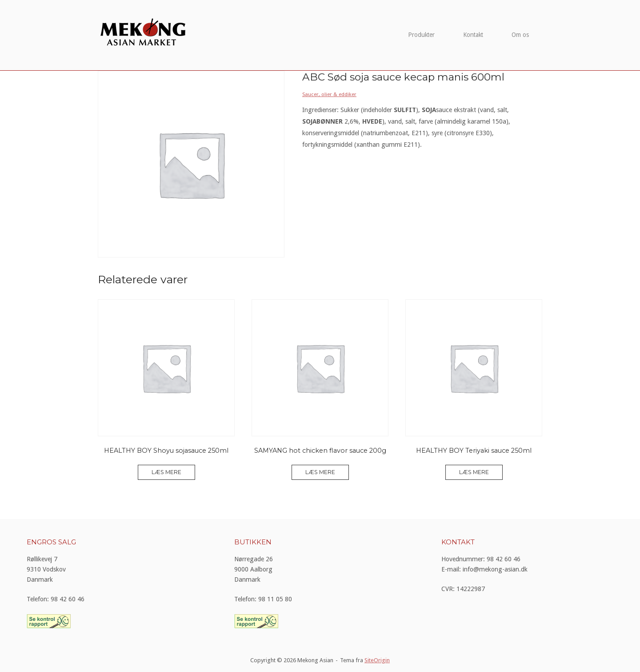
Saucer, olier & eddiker (329, 94)
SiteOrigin (377, 660)
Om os (520, 35)
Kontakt (473, 35)
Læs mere (166, 472)
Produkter (421, 35)
